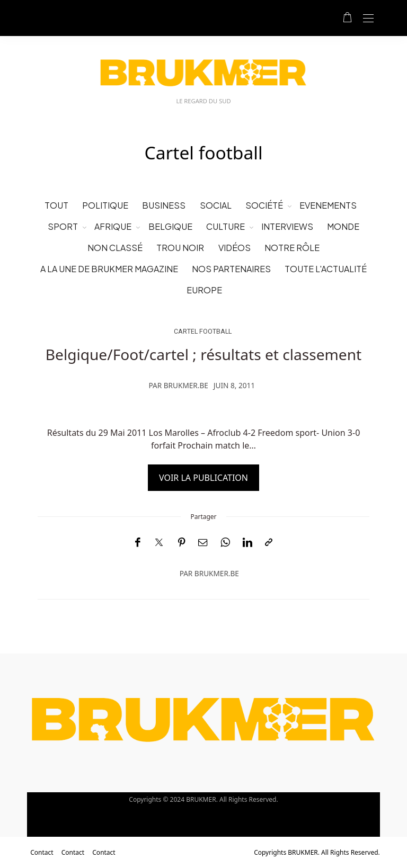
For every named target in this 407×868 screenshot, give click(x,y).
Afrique (113, 226)
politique (105, 205)
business (164, 205)
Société (264, 205)
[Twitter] (159, 543)
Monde (343, 226)
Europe (204, 290)
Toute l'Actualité (326, 269)
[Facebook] (138, 543)
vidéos (235, 248)
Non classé (115, 248)
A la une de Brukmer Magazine (109, 269)
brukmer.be (186, 385)
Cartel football (203, 331)
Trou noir (180, 248)
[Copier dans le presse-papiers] (269, 543)
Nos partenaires (231, 269)
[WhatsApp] (225, 543)
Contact (42, 852)
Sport (63, 226)
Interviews (287, 226)
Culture (225, 226)
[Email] (203, 543)
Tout (56, 205)
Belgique (170, 226)
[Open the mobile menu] (368, 19)
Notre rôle (292, 248)
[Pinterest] (182, 543)
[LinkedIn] (247, 543)
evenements (328, 205)
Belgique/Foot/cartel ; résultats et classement (203, 354)
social (216, 205)
